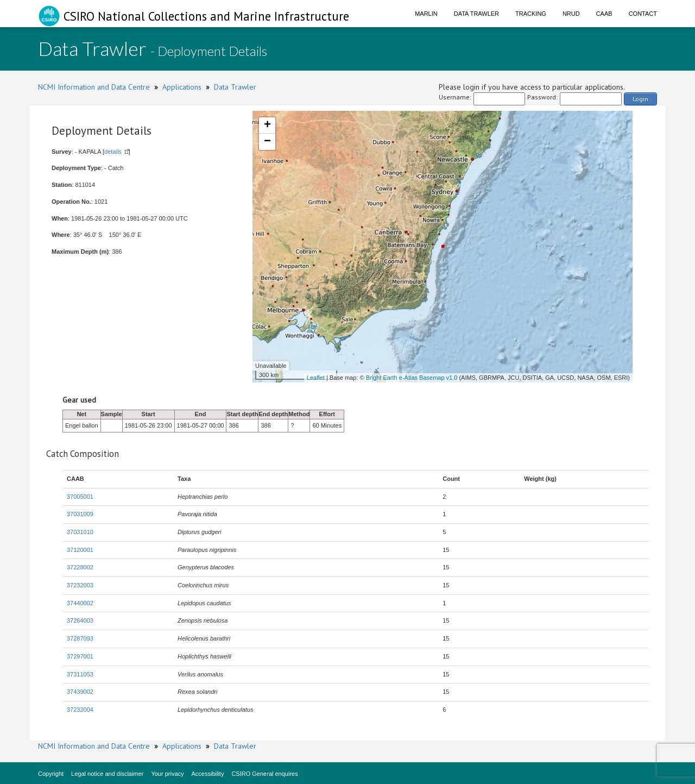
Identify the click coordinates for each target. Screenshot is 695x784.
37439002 (80, 692)
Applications (182, 87)
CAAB (604, 14)
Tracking (531, 14)
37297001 (80, 656)
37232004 (80, 710)
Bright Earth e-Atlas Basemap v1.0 (412, 378)
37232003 (80, 585)
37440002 (80, 603)
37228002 (80, 567)
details (113, 152)
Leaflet (316, 378)
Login (640, 99)
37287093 (80, 638)
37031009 (80, 514)
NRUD (571, 14)
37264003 (80, 620)
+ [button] (267, 126)
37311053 (80, 674)
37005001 (80, 497)
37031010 (80, 532)
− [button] (267, 142)
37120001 (80, 550)
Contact (643, 14)
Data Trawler (476, 14)
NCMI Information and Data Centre (94, 87)
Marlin (426, 14)
